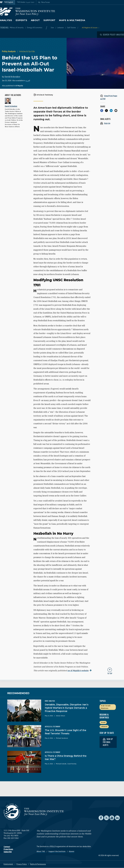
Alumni (72, 851)
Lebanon (61, 28)
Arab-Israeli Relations (106, 707)
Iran (52, 28)
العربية (28, 81)
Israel (103, 722)
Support (49, 20)
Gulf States (72, 28)
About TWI (41, 851)
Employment (9, 864)
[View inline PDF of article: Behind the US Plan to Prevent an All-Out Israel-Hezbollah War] (110, 97)
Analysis (6, 20)
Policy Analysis (9, 51)
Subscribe (8, 852)
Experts (21, 20)
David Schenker (12, 77)
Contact (7, 847)
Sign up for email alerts (108, 742)
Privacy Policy (22, 864)
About (35, 20)
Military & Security (17, 28)
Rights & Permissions (38, 864)
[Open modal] (112, 35)
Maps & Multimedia (72, 20)
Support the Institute (57, 851)
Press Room (8, 849)
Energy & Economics (35, 28)
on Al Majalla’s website (78, 671)
